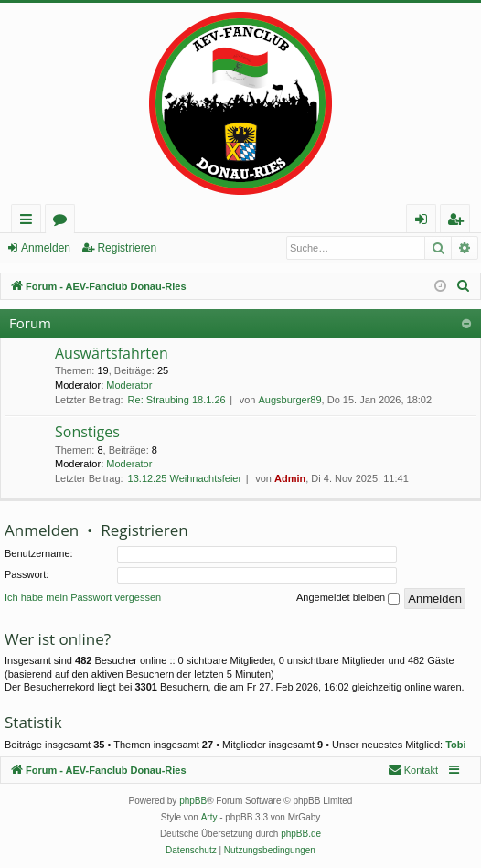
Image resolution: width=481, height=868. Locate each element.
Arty (209, 817)
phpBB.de (301, 834)
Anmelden (46, 248)
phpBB (193, 801)
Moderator (129, 385)
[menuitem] (464, 286)
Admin (290, 478)
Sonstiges (87, 432)
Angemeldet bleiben (348, 598)
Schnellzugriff (30, 222)
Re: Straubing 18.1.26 (177, 400)
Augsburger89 (289, 400)
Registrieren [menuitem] (459, 222)
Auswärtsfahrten (112, 353)
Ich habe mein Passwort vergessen (83, 597)
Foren (64, 222)
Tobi (455, 745)
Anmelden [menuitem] (426, 222)
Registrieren (127, 248)
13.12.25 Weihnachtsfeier (185, 478)
